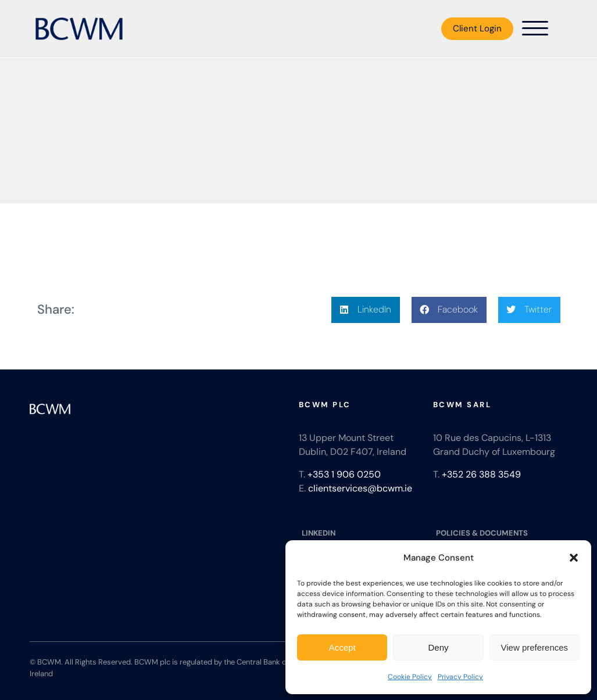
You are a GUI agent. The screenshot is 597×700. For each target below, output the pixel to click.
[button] (574, 558)
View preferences (535, 647)
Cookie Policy (410, 677)
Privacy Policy (460, 677)
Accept (342, 647)
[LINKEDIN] (366, 533)
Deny (438, 647)
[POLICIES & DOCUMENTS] (500, 533)
